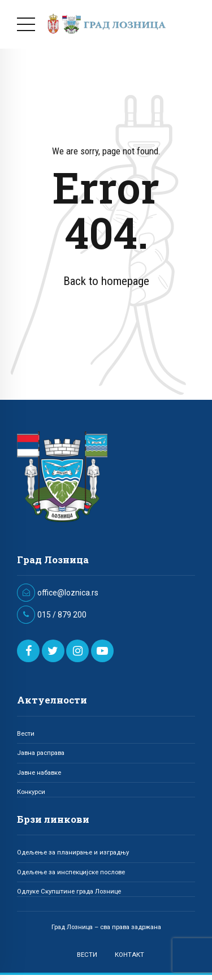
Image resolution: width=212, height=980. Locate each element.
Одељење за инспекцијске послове (71, 872)
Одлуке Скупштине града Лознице (69, 891)
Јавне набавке (39, 772)
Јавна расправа (41, 753)
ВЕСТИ (87, 955)
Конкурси (31, 792)
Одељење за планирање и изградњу (73, 852)
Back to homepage (106, 281)
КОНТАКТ (129, 955)
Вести (26, 733)
